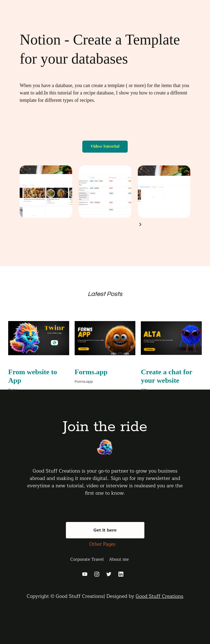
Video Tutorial (105, 146)
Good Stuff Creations (160, 596)
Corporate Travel (87, 559)
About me (119, 559)
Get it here (105, 530)
